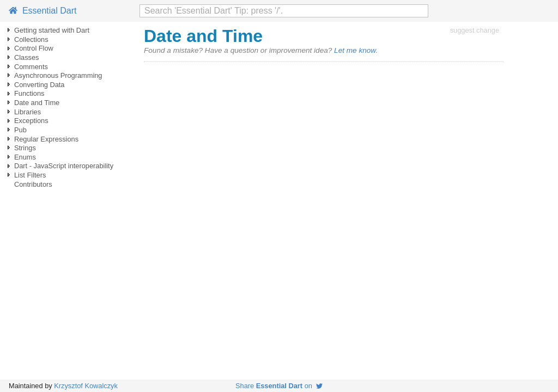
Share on (279, 386)
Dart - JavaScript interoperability (64, 166)
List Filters (30, 175)
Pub (20, 130)
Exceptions (31, 121)
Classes (27, 57)
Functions (29, 93)
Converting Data (39, 85)
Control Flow (34, 48)
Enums (25, 157)
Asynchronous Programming (58, 75)
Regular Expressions (46, 139)
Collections (31, 39)
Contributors (33, 184)
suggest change (475, 30)
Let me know (355, 50)
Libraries (28, 112)
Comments (31, 67)
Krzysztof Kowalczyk (86, 386)
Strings (25, 148)
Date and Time (37, 103)
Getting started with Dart (52, 30)
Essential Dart (43, 11)
